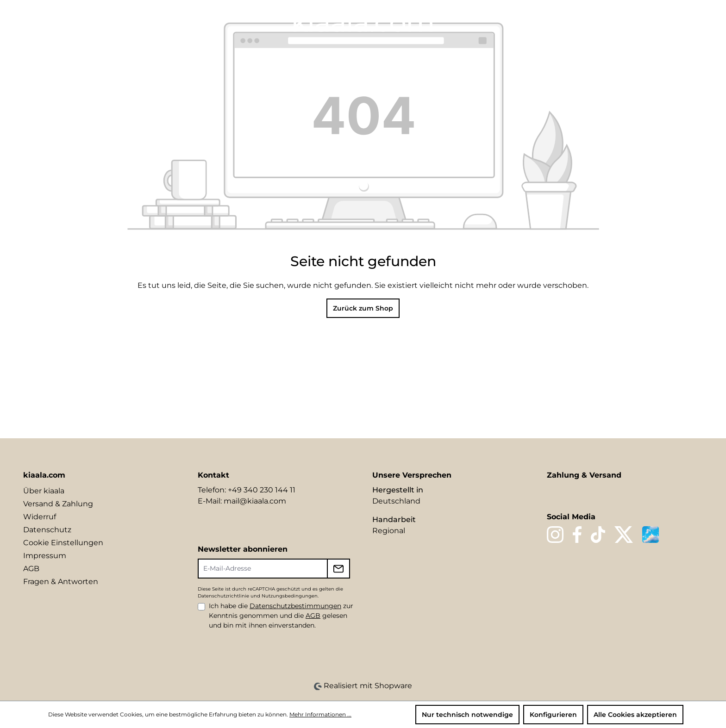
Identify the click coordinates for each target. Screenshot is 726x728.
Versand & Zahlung (58, 504)
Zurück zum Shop (363, 308)
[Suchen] (632, 22)
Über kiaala (44, 491)
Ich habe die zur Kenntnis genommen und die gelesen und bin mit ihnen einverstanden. (281, 616)
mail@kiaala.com (255, 501)
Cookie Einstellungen (63, 543)
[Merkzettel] (648, 22)
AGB (31, 569)
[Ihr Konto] (664, 22)
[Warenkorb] (697, 22)
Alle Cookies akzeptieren (635, 715)
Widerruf (40, 517)
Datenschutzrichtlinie (223, 596)
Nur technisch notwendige (467, 715)
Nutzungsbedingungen (290, 596)
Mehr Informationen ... (320, 714)
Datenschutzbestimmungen (295, 606)
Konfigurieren (553, 715)
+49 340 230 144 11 (262, 490)
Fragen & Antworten (61, 582)
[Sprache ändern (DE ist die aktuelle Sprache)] (614, 21)
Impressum (45, 556)
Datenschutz (47, 530)
